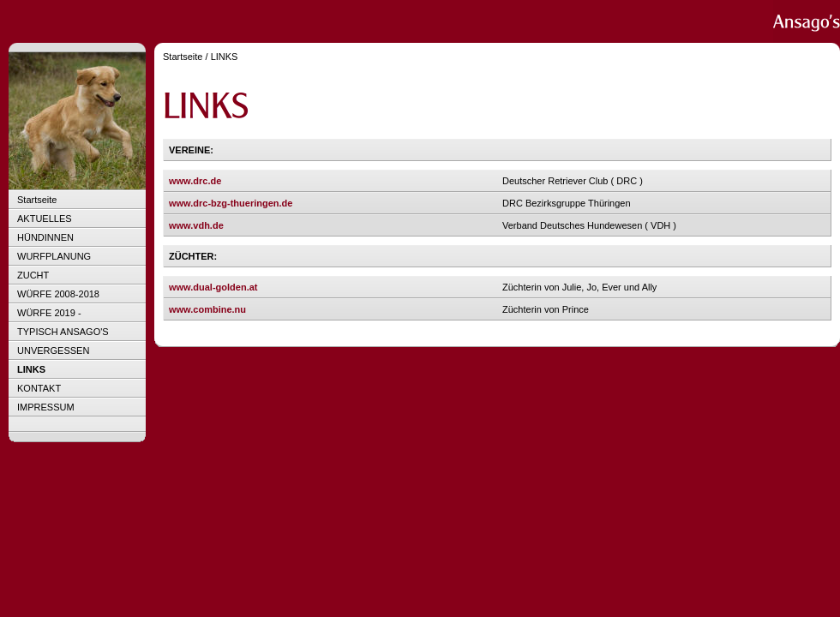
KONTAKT (39, 388)
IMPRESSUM (46, 407)
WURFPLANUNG (54, 256)
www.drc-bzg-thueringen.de (231, 203)
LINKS (31, 369)
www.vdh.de (196, 225)
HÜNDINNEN (45, 237)
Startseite (37, 200)
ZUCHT (33, 275)
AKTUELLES (45, 219)
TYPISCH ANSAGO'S (63, 332)
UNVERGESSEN (53, 350)
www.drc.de (195, 181)
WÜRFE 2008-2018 (58, 294)
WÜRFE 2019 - (49, 313)
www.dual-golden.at (213, 287)
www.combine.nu (207, 309)
